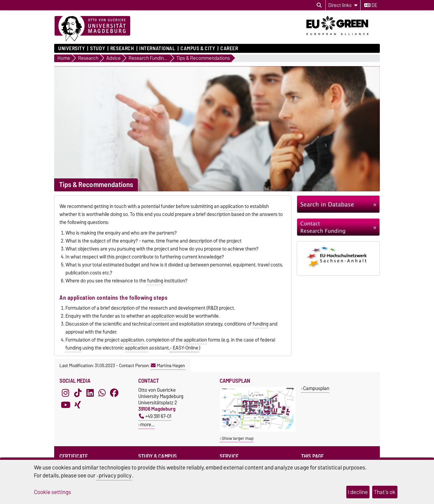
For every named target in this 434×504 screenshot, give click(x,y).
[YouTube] (65, 405)
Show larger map (238, 438)
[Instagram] (65, 393)
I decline (358, 492)
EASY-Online (185, 348)
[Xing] (78, 405)
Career (229, 49)
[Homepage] (92, 29)
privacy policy (115, 475)
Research (122, 49)
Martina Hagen (168, 365)
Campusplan (316, 388)
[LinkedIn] (90, 393)
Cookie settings (53, 492)
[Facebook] (114, 393)
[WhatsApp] (102, 393)
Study (98, 49)
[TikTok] (78, 393)
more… (147, 424)
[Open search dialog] (319, 5)
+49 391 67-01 (155, 416)
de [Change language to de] (371, 5)
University (72, 49)
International (157, 49)
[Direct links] (343, 5)
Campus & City (198, 49)
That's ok (385, 492)
